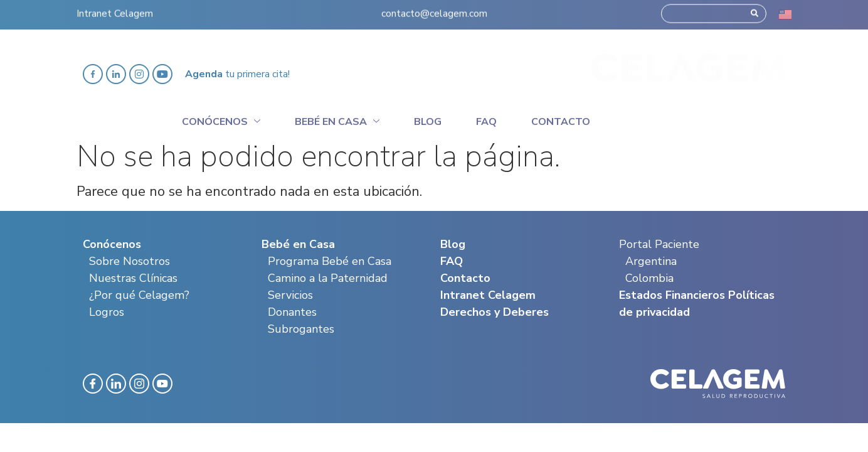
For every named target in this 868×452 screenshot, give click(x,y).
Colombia (649, 278)
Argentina (651, 261)
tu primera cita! (237, 74)
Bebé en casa (337, 120)
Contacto (561, 122)
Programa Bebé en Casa (330, 261)
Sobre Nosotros (130, 261)
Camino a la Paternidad (328, 278)
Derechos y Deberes (495, 312)
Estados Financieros (672, 295)
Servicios (290, 295)
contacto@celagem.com (434, 11)
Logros (107, 312)
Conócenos (221, 120)
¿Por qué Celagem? (139, 295)
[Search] (754, 11)
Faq (486, 122)
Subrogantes (301, 329)
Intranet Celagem (115, 11)
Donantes (292, 312)
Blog (428, 122)
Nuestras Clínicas (133, 278)
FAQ (452, 261)
